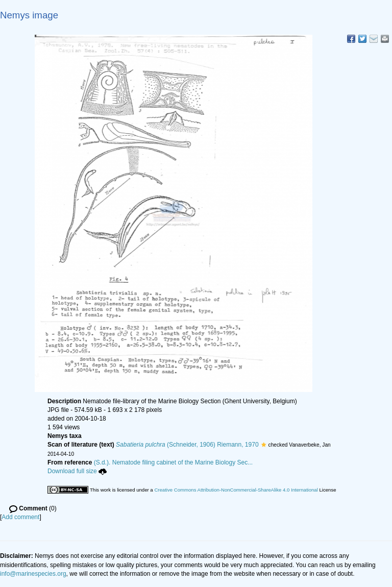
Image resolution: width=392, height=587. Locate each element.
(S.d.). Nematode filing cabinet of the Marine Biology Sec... (174, 462)
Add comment (20, 517)
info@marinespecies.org (33, 574)
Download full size (77, 471)
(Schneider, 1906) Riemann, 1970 (187, 445)
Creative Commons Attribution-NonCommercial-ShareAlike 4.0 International (236, 490)
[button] (264, 445)
